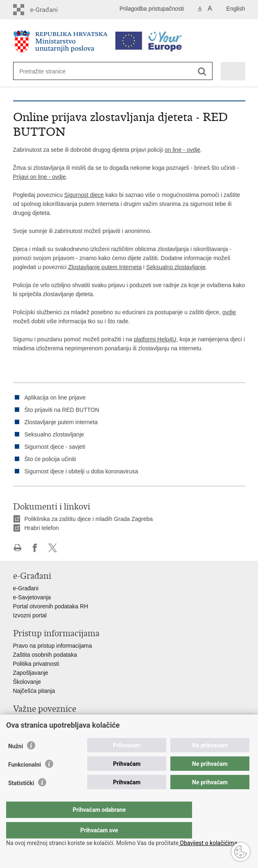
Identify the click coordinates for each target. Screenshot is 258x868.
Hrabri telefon (42, 528)
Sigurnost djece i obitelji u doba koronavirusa (81, 471)
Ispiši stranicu (17, 548)
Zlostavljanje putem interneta (61, 422)
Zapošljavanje (31, 673)
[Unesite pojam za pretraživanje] (49, 71)
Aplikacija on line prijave (55, 397)
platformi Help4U (155, 339)
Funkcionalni (25, 781)
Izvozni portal (30, 615)
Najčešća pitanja (34, 691)
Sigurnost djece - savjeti (55, 447)
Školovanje (27, 682)
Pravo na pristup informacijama (53, 646)
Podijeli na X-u (53, 548)
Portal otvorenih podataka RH (51, 606)
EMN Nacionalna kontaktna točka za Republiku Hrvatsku (85, 730)
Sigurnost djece (84, 195)
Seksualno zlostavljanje (176, 267)
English (236, 9)
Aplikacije (25, 721)
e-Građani (26, 588)
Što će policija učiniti (50, 459)
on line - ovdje (182, 150)
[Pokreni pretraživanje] (202, 72)
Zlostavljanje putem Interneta (105, 267)
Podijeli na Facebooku (35, 548)
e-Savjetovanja (32, 597)
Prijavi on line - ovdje (40, 177)
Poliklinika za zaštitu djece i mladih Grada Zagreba (89, 519)
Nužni (16, 763)
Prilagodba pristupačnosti (152, 9)
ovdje (229, 312)
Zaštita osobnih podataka (45, 655)
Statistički (21, 799)
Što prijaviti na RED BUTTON (62, 410)
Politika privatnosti (36, 664)
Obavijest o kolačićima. (209, 843)
